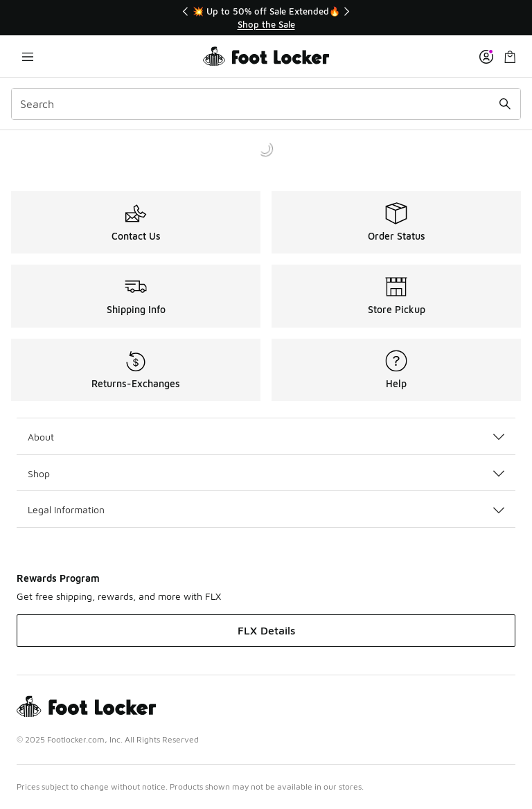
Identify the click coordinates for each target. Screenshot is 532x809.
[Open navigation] (28, 56)
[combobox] (266, 104)
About (266, 437)
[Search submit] (505, 104)
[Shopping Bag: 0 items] (510, 56)
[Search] (266, 104)
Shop (266, 473)
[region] (266, 18)
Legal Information (266, 509)
